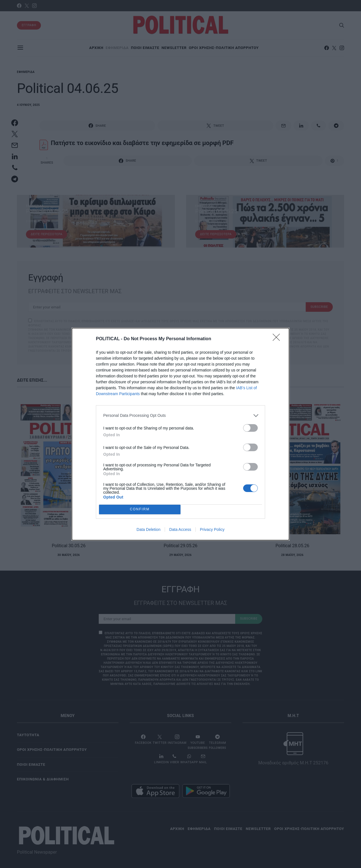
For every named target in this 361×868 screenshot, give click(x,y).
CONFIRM (140, 509)
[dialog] (180, 434)
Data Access (180, 529)
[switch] (250, 428)
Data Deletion (148, 529)
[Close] (278, 339)
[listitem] (180, 415)
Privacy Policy (212, 529)
